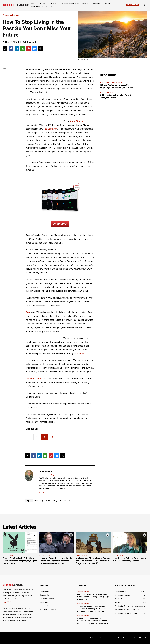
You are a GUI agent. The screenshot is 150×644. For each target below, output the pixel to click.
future (48, 500)
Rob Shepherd (29, 42)
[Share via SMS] (34, 49)
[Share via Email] (23, 49)
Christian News (8, 556)
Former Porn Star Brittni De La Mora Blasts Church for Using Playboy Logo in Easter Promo (20, 561)
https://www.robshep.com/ (49, 475)
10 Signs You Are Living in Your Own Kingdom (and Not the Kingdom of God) (117, 86)
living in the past (60, 500)
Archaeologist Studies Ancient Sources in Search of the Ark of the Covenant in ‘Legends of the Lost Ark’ (93, 561)
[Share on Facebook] (11, 49)
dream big (38, 500)
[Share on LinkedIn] (17, 49)
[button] (144, 5)
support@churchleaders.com (13, 602)
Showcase (73, 500)
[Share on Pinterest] (29, 49)
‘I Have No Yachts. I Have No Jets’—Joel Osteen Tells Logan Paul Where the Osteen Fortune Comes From (56, 561)
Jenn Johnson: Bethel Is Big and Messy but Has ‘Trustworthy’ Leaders (129, 559)
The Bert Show (50, 129)
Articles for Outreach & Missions (111, 82)
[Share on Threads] (40, 49)
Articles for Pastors (11, 15)
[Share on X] (5, 49)
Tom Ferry (80, 353)
